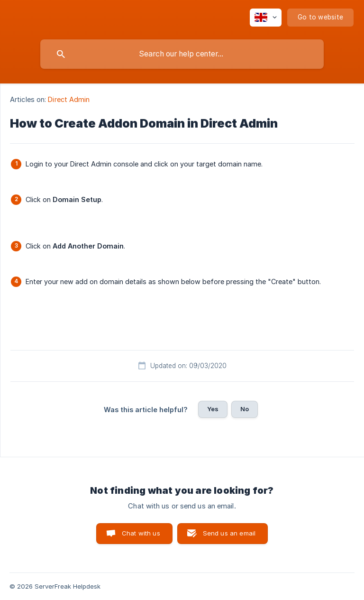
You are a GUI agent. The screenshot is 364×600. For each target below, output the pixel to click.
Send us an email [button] (229, 533)
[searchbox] (182, 54)
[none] (266, 18)
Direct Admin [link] (69, 99)
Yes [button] (213, 409)
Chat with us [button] (141, 533)
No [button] (245, 409)
